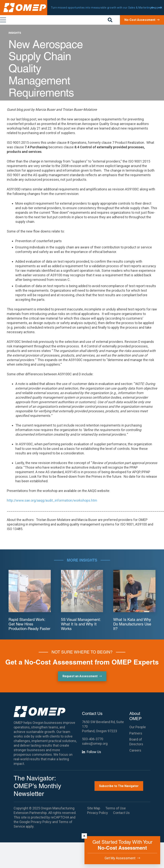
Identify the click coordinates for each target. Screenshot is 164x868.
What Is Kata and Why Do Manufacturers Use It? (132, 624)
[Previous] (153, 8)
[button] (110, 20)
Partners (136, 733)
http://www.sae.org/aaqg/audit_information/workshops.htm (52, 500)
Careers (135, 750)
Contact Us (121, 813)
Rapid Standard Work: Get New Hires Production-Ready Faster (29, 624)
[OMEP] (25, 8)
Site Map (94, 808)
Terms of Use (116, 808)
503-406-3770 (93, 739)
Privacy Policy (41, 822)
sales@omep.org (95, 743)
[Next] (160, 8)
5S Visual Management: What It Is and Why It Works (81, 624)
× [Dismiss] (84, 836)
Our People (138, 727)
